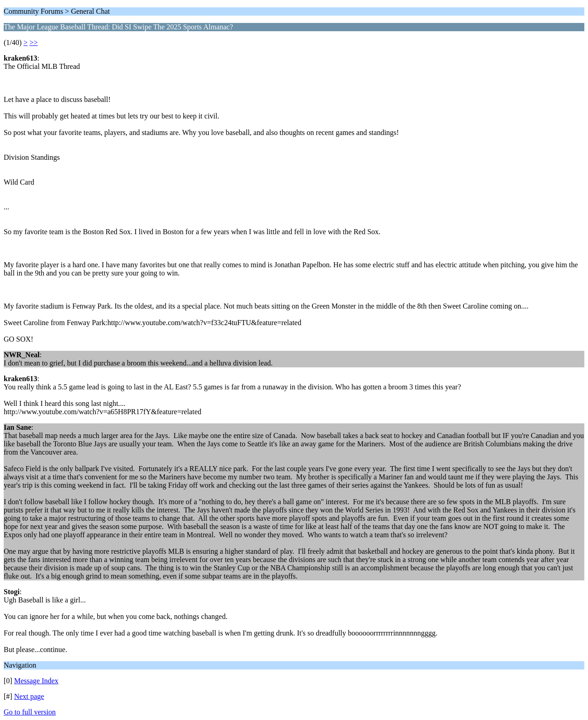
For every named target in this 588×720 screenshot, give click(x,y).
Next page (29, 696)
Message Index (36, 681)
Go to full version (30, 712)
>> (34, 42)
